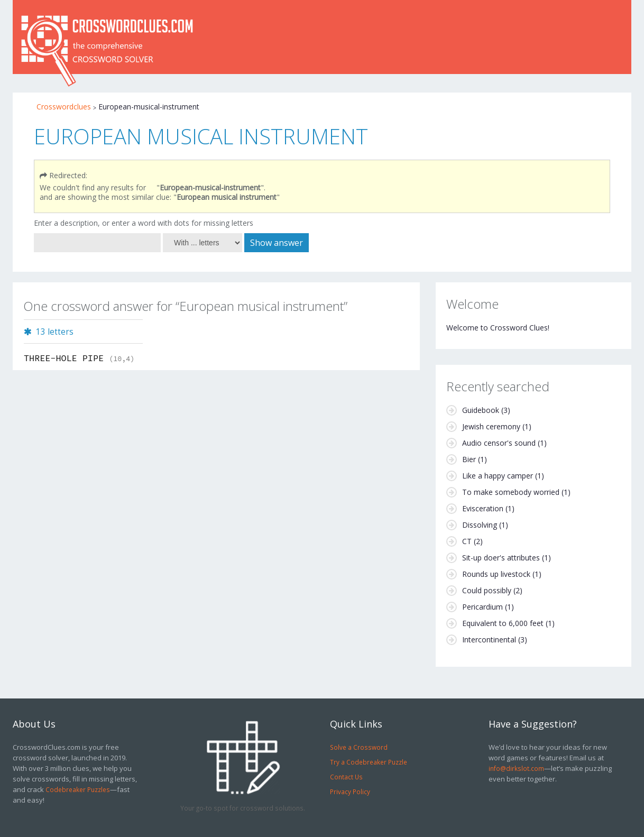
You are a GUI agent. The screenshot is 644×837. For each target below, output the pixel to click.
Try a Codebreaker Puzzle (369, 762)
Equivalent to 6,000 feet (503, 623)
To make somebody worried (511, 492)
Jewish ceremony (491, 426)
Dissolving (480, 525)
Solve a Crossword (359, 747)
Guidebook (481, 410)
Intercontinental (489, 640)
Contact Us (346, 777)
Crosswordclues (64, 107)
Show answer (277, 243)
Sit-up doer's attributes (501, 558)
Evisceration (483, 508)
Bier (469, 459)
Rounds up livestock (496, 574)
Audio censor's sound (499, 443)
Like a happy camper (498, 476)
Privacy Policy (350, 792)
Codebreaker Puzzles (78, 789)
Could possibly (487, 590)
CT (467, 541)
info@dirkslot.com (516, 768)
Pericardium (482, 607)
